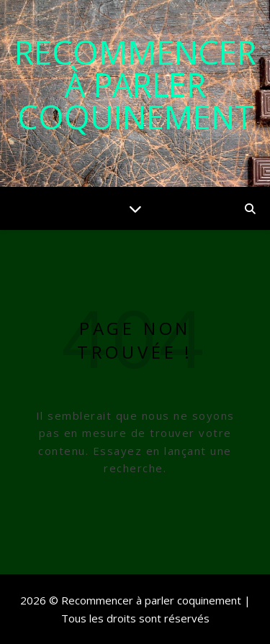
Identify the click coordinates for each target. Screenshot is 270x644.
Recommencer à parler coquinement (135, 84)
